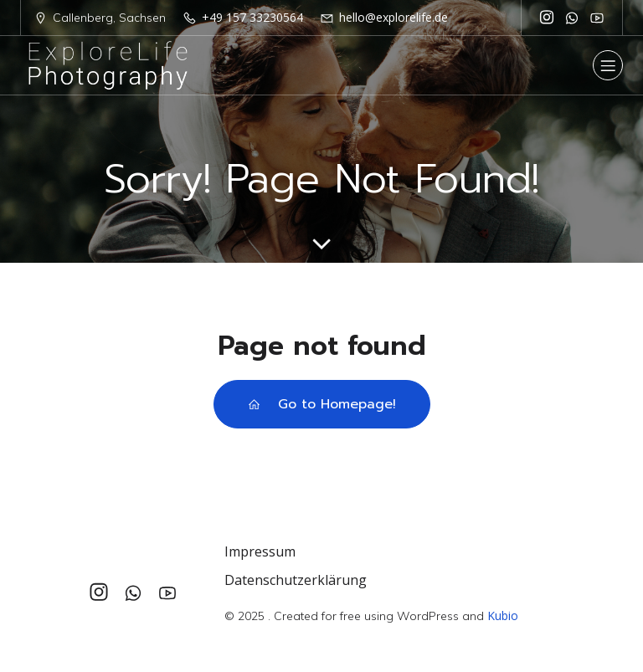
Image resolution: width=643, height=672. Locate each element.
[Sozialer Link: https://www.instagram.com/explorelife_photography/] (547, 18)
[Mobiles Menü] (608, 65)
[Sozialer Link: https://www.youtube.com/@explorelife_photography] (597, 18)
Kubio (503, 616)
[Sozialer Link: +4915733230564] (572, 18)
